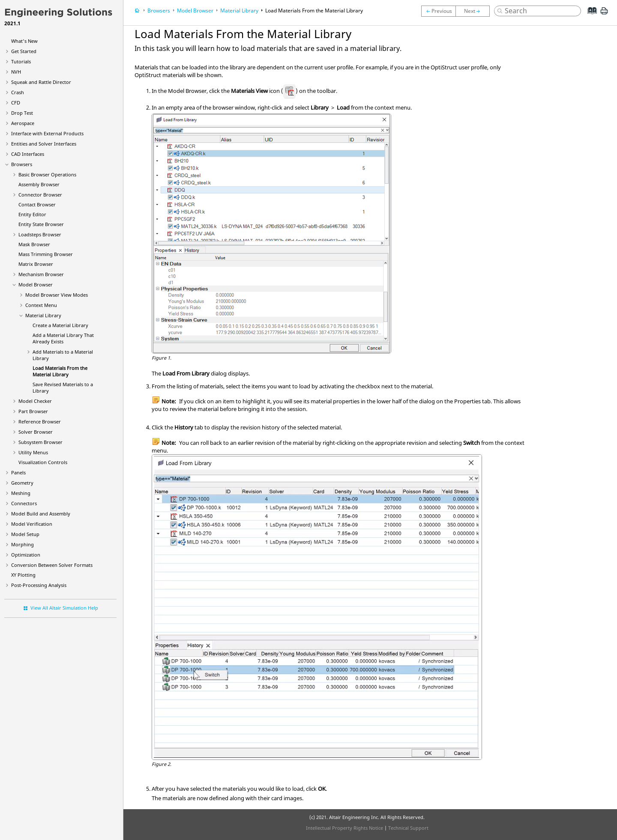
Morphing (22, 544)
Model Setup (25, 534)
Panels (18, 472)
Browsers (22, 164)
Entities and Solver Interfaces (44, 144)
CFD (16, 103)
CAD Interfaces (28, 154)
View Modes (57, 295)
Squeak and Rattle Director (41, 82)
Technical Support (408, 828)
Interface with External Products (47, 133)
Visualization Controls (43, 462)
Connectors (24, 503)
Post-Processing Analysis (39, 585)
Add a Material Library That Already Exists (63, 338)
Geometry (22, 483)
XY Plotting (23, 575)
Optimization (26, 555)
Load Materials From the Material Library (60, 371)
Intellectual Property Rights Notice (344, 828)
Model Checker (35, 401)
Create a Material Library (60, 325)
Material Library (43, 315)
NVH (16, 72)
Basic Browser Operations (47, 174)
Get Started (24, 51)
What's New (24, 41)
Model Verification (32, 524)
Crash (18, 92)
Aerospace (23, 123)
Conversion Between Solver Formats (52, 565)
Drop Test (22, 113)
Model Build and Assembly (41, 514)
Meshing (21, 493)
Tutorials (21, 61)
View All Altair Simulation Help (64, 608)
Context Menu (41, 305)
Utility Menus (33, 452)
